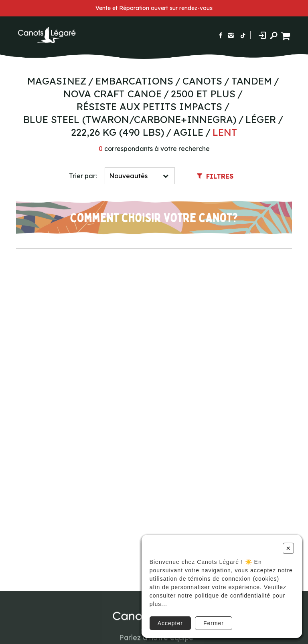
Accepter (170, 623)
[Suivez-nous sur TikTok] (243, 35)
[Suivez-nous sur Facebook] (221, 35)
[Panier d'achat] (287, 35)
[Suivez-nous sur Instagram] (231, 35)
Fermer (214, 623)
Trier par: (83, 176)
